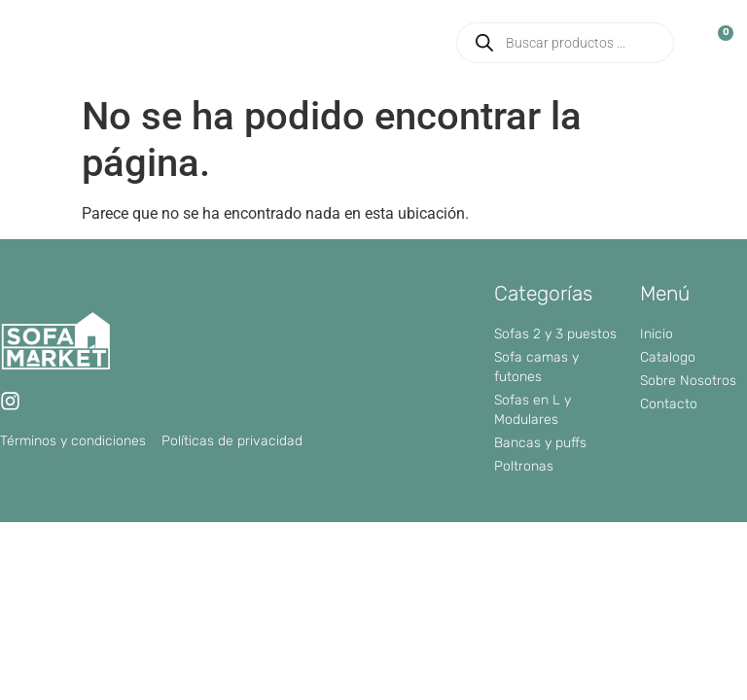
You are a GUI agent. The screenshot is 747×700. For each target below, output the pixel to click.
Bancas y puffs (540, 443)
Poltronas (524, 466)
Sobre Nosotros (688, 381)
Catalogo (668, 357)
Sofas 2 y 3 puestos (555, 334)
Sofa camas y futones (536, 367)
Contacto (669, 404)
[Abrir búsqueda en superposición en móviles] (565, 43)
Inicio (657, 334)
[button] (418, 43)
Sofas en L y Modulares (533, 410)
